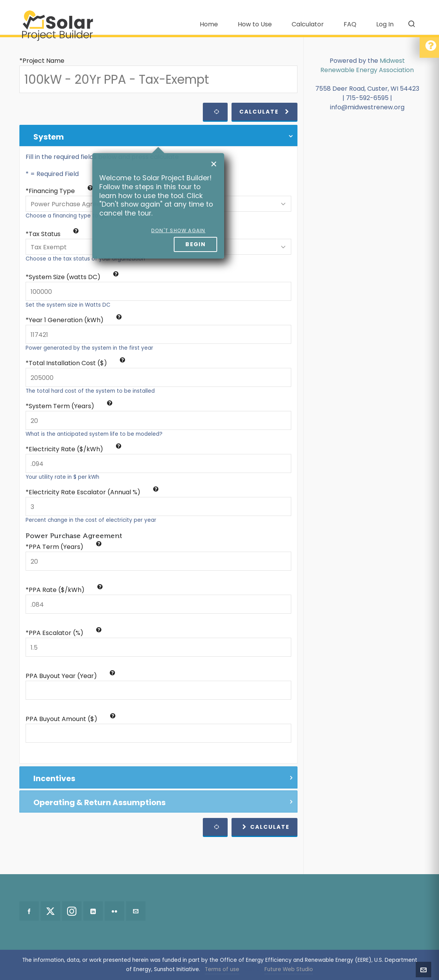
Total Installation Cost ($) (77, 363)
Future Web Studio (289, 969)
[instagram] (72, 911)
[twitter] (50, 911)
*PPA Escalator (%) (64, 633)
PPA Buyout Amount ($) (71, 719)
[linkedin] (93, 911)
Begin (195, 244)
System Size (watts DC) (74, 277)
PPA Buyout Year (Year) (70, 676)
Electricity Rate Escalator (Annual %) (94, 492)
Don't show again (178, 230)
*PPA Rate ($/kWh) (64, 590)
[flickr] (114, 911)
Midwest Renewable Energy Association (367, 65)
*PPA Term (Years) (64, 547)
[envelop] (136, 911)
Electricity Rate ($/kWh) (75, 449)
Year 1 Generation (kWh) (75, 320)
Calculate (264, 112)
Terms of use (222, 969)
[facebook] (29, 911)
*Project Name (42, 61)
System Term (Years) (71, 406)
